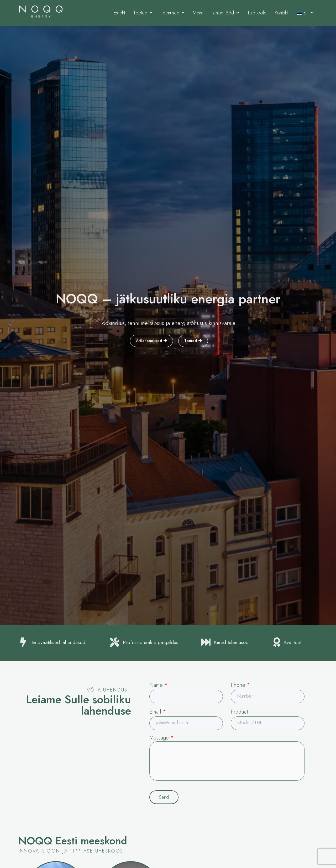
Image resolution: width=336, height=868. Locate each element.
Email (158, 712)
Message (161, 738)
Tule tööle (257, 13)
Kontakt (281, 13)
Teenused (172, 13)
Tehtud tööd (225, 13)
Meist (198, 13)
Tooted (143, 13)
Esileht (119, 13)
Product (239, 712)
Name (158, 685)
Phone (240, 685)
